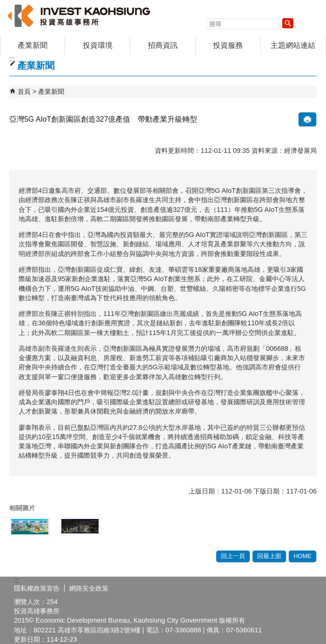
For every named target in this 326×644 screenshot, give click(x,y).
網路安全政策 (89, 588)
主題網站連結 (293, 45)
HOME (303, 556)
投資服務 (228, 45)
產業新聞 (33, 45)
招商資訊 (163, 45)
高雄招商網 (79, 16)
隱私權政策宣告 (37, 588)
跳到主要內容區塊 (5, 5)
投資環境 (98, 45)
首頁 (24, 92)
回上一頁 (233, 556)
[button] (288, 23)
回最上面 (269, 556)
